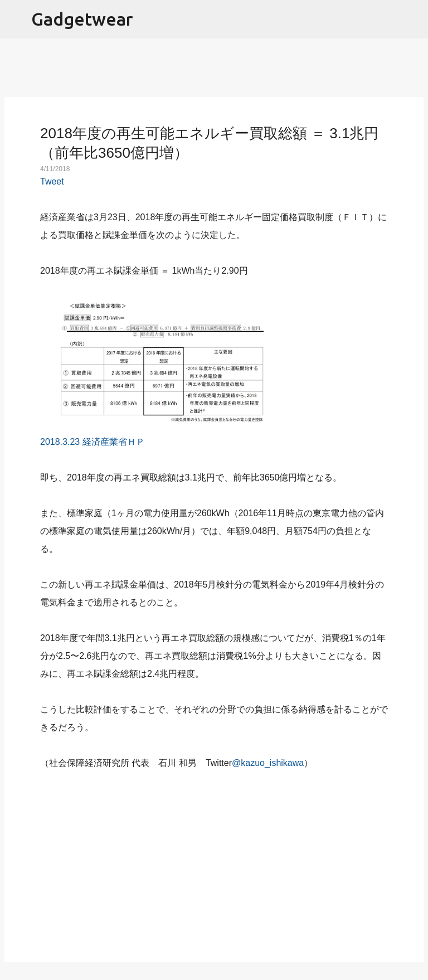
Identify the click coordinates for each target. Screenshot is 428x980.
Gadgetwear (82, 19)
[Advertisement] (214, 860)
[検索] (412, 20)
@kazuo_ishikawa (268, 763)
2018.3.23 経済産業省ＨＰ (93, 442)
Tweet (52, 181)
